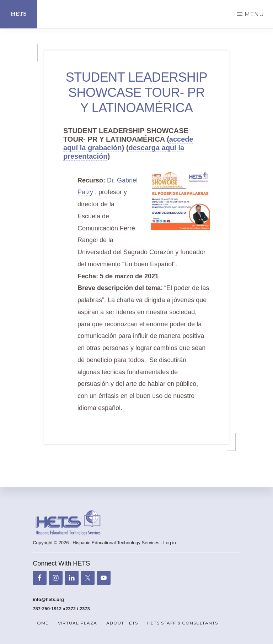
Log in (169, 543)
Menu (254, 14)
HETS (19, 14)
